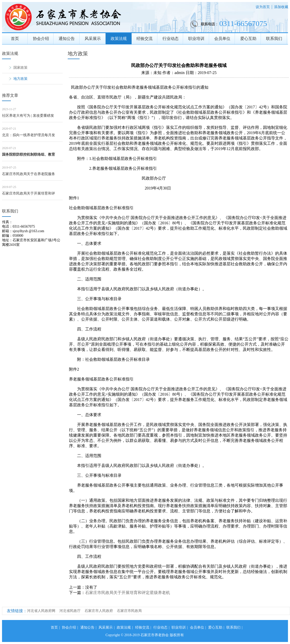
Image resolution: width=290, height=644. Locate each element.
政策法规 (119, 39)
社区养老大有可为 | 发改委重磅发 (28, 116)
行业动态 (171, 39)
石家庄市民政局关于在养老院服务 (29, 174)
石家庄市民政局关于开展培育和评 (29, 193)
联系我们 (274, 39)
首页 (15, 39)
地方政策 (20, 79)
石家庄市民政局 (129, 611)
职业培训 (196, 39)
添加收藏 (281, 7)
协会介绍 (41, 39)
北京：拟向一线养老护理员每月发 (29, 135)
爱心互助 (248, 39)
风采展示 (93, 39)
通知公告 (67, 39)
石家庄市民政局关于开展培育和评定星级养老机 (128, 593)
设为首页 (263, 7)
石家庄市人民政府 (99, 611)
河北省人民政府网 (41, 611)
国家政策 (20, 68)
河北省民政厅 (70, 611)
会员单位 (222, 39)
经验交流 (144, 39)
